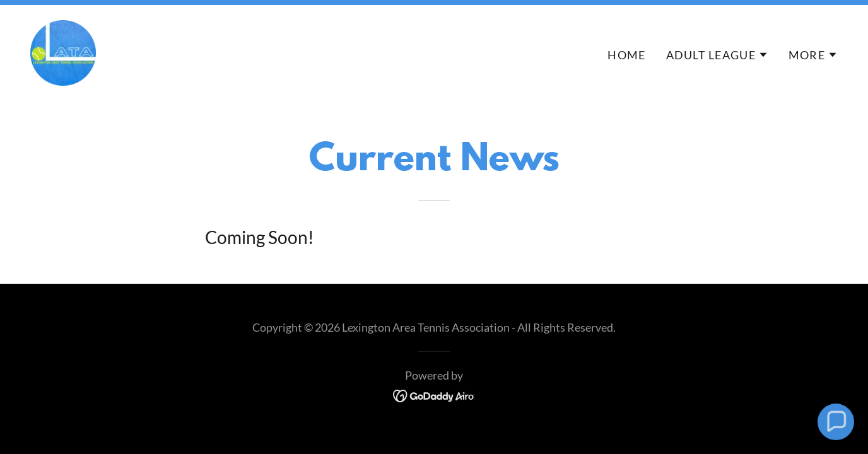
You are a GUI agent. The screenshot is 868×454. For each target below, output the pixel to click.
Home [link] (626, 55)
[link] (63, 51)
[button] (717, 55)
